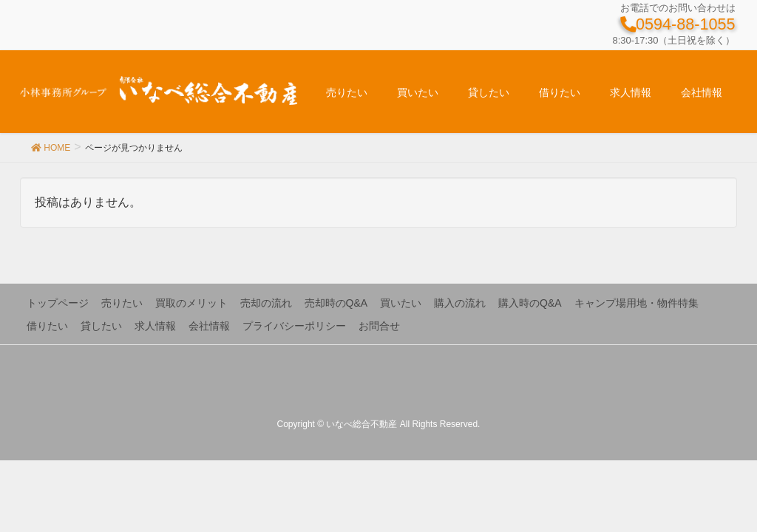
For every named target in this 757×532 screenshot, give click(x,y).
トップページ (58, 303)
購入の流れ (460, 303)
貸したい (101, 326)
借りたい (47, 326)
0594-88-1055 (677, 24)
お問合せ (379, 326)
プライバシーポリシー (294, 326)
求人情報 (155, 326)
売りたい (122, 303)
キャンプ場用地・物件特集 (637, 303)
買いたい (401, 303)
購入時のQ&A (530, 303)
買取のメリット (191, 303)
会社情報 (209, 326)
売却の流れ (266, 303)
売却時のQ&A (336, 303)
